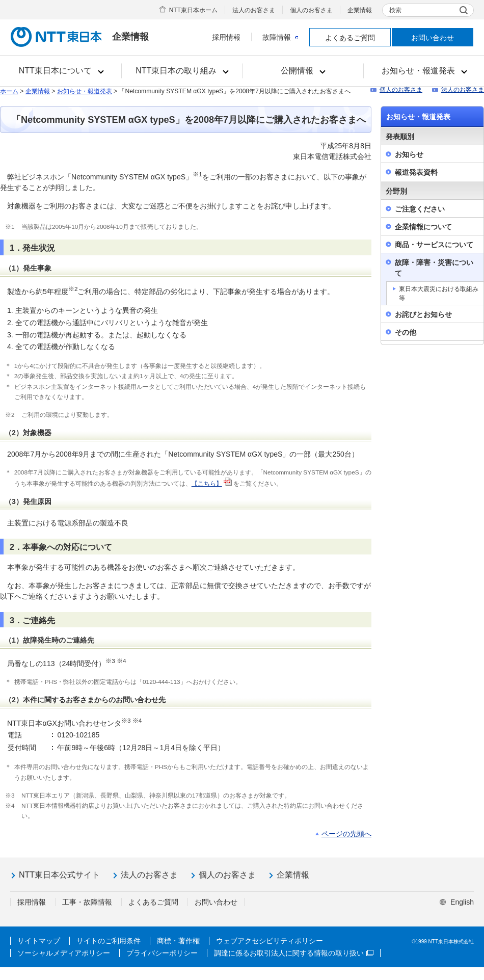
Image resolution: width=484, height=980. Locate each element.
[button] (61, 71)
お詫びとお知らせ (423, 314)
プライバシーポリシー (162, 953)
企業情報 (360, 10)
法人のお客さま (254, 10)
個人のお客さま (311, 10)
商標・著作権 (178, 941)
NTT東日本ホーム (193, 10)
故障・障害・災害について (434, 268)
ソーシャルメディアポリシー (64, 953)
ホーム (9, 91)
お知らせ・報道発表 (85, 91)
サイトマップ (39, 941)
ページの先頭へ (346, 834)
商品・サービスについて (434, 245)
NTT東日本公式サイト (59, 875)
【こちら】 (207, 484)
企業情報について (423, 227)
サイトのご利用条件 (109, 941)
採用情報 (226, 37)
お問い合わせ (433, 38)
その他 (406, 332)
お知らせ (409, 154)
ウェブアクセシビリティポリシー (270, 941)
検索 (395, 10)
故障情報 (280, 37)
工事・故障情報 (87, 902)
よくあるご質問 (350, 38)
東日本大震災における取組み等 (439, 294)
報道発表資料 (416, 172)
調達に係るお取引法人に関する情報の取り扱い (294, 953)
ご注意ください (420, 209)
